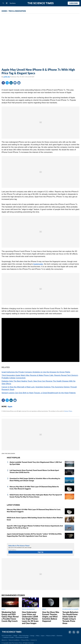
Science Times (68, 411)
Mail (19, 83)
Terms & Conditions (14, 640)
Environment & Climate (22, 637)
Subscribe (74, 3)
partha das (7, 77)
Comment (15, 83)
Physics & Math (51, 636)
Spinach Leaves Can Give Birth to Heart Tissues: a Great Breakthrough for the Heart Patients (39, 393)
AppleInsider (38, 264)
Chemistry (59, 636)
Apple (10, 407)
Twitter (7, 83)
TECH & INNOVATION (17, 11)
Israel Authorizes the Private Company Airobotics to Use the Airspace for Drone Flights (36, 372)
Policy (38, 636)
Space (43, 636)
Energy (32, 636)
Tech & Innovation (7, 636)
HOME (4, 11)
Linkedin (11, 83)
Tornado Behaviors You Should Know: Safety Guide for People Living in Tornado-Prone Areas (70, 618)
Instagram (78, 632)
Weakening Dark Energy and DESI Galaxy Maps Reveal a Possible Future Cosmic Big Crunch (10, 617)
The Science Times (41, 3)
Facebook (3, 83)
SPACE (3, 609)
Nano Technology (24, 636)
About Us (4, 640)
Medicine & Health (9, 637)
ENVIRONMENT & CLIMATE (70, 609)
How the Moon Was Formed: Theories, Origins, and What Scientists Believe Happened (51, 617)
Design (15, 636)
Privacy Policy (25, 640)
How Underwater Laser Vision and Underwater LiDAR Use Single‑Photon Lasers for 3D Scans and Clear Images (30, 618)
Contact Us (34, 640)
